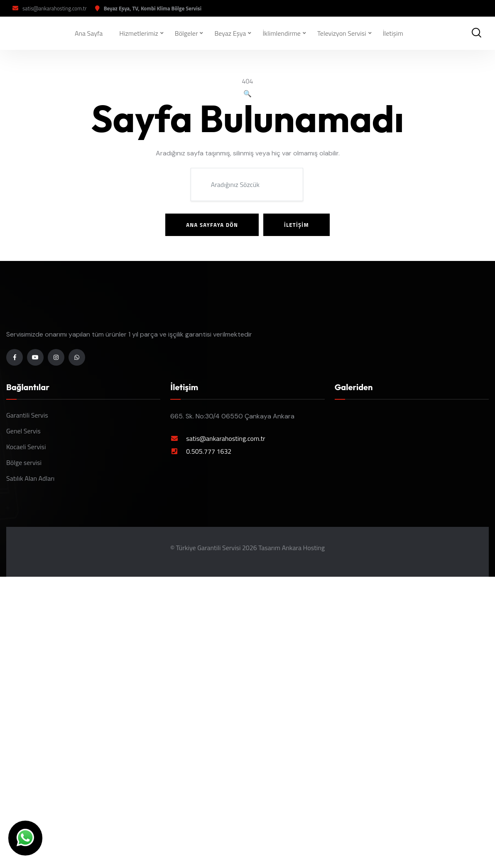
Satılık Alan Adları (30, 478)
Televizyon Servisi (342, 33)
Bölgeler (186, 33)
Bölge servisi (24, 462)
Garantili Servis (27, 415)
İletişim (393, 33)
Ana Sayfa (89, 33)
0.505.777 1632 (209, 451)
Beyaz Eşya (230, 33)
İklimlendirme (282, 33)
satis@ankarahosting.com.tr (55, 8)
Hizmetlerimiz (139, 33)
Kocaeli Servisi (26, 447)
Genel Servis (23, 431)
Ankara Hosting (303, 548)
